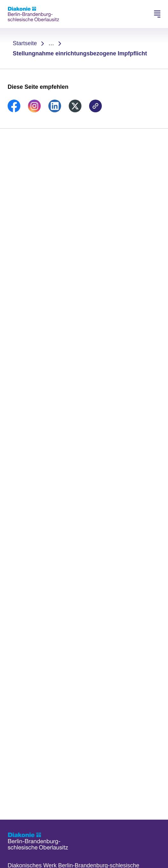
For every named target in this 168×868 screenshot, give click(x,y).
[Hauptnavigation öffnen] (157, 14)
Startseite (25, 43)
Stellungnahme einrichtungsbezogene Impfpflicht (80, 53)
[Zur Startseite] (33, 14)
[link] (14, 110)
